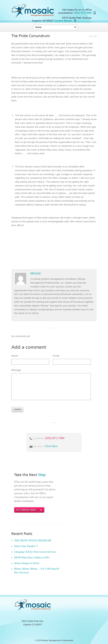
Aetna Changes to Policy (27, 563)
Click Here (51, 446)
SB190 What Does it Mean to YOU (32, 558)
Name (15, 356)
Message (16, 370)
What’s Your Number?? (26, 546)
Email (56, 356)
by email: (38, 446)
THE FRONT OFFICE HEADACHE (33, 541)
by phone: (39, 438)
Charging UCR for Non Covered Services (35, 552)
